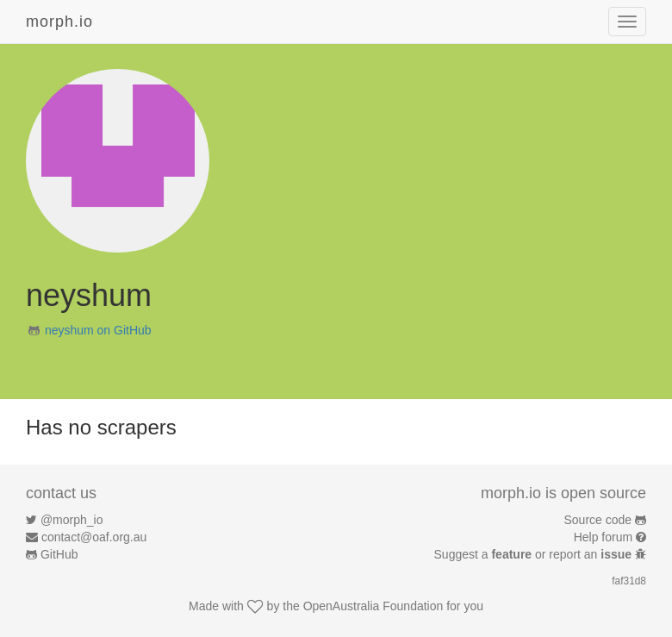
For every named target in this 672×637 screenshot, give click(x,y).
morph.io (59, 22)
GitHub (59, 554)
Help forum (603, 537)
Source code (598, 520)
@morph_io (72, 520)
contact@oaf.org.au (94, 537)
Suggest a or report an (535, 554)
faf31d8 (629, 581)
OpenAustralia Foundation (373, 606)
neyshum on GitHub (98, 330)
